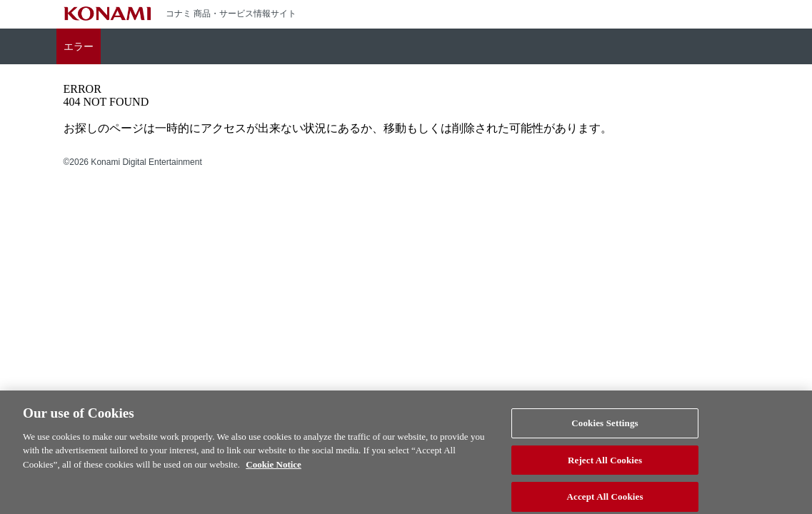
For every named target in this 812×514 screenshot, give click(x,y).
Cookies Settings (605, 429)
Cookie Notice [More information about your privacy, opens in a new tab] (274, 470)
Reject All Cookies (605, 465)
